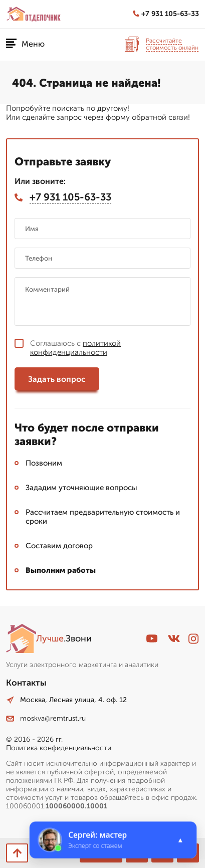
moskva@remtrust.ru (46, 718)
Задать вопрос (57, 379)
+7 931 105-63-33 (166, 14)
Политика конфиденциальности (59, 748)
